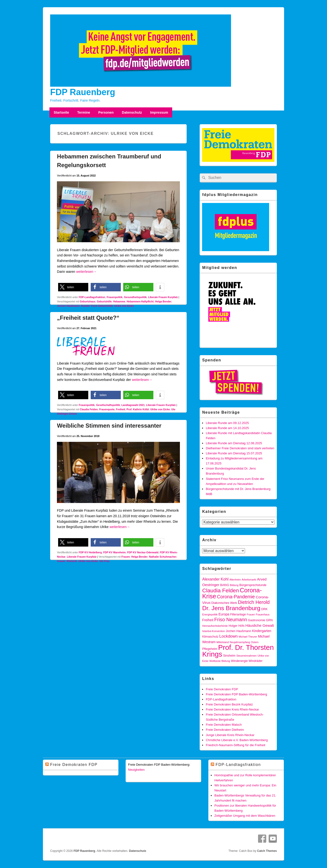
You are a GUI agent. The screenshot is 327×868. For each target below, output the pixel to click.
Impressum (159, 112)
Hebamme (119, 301)
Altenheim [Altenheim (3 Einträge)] (235, 580)
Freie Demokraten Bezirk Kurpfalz (229, 704)
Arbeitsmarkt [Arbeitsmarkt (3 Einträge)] (249, 580)
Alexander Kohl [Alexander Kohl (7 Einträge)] (215, 579)
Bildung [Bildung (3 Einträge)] (234, 585)
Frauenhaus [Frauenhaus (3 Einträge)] (263, 614)
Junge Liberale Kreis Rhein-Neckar (230, 735)
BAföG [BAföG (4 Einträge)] (225, 585)
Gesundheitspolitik (135, 297)
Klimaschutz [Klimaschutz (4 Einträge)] (210, 637)
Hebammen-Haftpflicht (140, 301)
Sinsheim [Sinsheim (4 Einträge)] (229, 656)
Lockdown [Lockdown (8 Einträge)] (228, 636)
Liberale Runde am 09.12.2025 (227, 423)
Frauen (126, 557)
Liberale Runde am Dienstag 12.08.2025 (234, 443)
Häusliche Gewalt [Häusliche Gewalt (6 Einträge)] (260, 625)
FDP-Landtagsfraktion (92, 297)
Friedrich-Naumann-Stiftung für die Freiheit (235, 745)
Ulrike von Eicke (124, 306)
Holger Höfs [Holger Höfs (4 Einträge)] (237, 626)
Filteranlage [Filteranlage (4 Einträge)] (238, 614)
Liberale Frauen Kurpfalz (163, 297)
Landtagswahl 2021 (133, 405)
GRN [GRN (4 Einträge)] (269, 620)
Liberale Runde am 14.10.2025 (227, 428)
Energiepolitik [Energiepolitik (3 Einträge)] (210, 614)
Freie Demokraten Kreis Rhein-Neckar (232, 709)
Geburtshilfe (104, 301)
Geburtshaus (88, 301)
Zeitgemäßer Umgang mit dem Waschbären (245, 816)
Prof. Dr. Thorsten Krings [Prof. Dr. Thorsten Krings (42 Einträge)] (238, 651)
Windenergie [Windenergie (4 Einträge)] (239, 661)
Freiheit (121, 409)
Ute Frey (104, 561)
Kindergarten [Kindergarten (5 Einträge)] (262, 631)
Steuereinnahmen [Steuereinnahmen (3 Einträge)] (246, 656)
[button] (73, 287)
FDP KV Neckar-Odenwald (143, 552)
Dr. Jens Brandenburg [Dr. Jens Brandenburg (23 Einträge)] (231, 608)
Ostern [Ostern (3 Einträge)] (255, 642)
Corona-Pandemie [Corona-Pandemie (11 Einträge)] (236, 597)
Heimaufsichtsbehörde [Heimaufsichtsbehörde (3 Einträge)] (215, 626)
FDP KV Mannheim (114, 552)
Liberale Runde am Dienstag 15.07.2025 (234, 453)
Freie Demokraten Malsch (224, 725)
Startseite (61, 112)
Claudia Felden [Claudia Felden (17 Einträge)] (220, 591)
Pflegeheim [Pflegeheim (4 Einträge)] (210, 649)
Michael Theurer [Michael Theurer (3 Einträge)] (248, 637)
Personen (106, 112)
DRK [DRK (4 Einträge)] (264, 609)
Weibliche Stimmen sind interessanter (109, 426)
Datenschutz (132, 112)
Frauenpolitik (115, 297)
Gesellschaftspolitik (108, 405)
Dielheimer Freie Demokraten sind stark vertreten (240, 448)
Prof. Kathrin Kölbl (138, 409)
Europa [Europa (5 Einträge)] (224, 614)
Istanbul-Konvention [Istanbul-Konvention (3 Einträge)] (213, 631)
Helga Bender (163, 301)
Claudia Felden (89, 409)
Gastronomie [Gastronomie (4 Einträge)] (256, 620)
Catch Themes (267, 851)
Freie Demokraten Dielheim (225, 730)
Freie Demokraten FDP (222, 689)
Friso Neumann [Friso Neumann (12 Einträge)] (231, 620)
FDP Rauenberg (83, 92)
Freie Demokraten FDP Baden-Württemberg (236, 694)
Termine (84, 112)
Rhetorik (72, 561)
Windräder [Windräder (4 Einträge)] (256, 661)
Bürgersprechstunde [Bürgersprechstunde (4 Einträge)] (253, 585)
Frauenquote (107, 409)
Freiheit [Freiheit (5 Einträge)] (208, 620)
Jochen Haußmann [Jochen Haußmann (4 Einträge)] (238, 631)
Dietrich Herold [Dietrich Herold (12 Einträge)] (254, 602)
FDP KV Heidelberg (90, 552)
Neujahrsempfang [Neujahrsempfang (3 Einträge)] (240, 642)
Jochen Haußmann (68, 306)
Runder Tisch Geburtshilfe (97, 306)
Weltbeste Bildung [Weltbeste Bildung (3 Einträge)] (220, 661)
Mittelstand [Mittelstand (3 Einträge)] (223, 642)
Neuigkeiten (136, 770)
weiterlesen (86, 272)
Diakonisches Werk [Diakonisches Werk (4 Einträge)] (224, 603)
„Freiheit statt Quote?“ (88, 318)
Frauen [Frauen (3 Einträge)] (251, 614)
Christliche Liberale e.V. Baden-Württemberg (237, 740)
